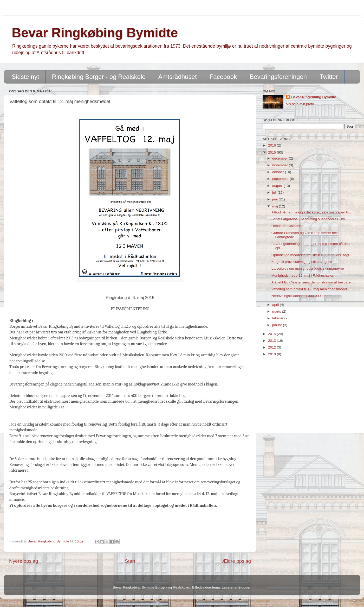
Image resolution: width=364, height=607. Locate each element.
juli (275, 192)
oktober (279, 172)
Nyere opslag (24, 561)
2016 (272, 145)
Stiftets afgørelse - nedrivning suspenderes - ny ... (310, 219)
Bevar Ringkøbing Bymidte (95, 33)
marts (277, 311)
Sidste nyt (25, 77)
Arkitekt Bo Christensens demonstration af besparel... (313, 282)
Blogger (244, 587)
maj (276, 206)
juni (275, 199)
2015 (272, 152)
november (281, 165)
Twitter (329, 77)
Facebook (223, 77)
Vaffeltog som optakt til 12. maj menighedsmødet (309, 289)
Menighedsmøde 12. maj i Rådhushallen (303, 276)
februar (278, 318)
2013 (272, 341)
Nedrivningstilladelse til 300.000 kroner (302, 296)
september (281, 179)
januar (278, 325)
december (281, 158)
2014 (272, 334)
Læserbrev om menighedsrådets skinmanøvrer (308, 268)
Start (130, 561)
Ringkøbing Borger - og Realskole (99, 77)
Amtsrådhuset (178, 77)
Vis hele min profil (300, 104)
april (276, 305)
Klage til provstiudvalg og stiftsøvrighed (302, 262)
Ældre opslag (236, 561)
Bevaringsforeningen (278, 77)
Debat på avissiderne (288, 226)
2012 (272, 347)
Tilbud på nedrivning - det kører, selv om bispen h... (311, 212)
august (278, 186)
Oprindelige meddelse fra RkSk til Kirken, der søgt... (312, 255)
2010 (272, 354)
